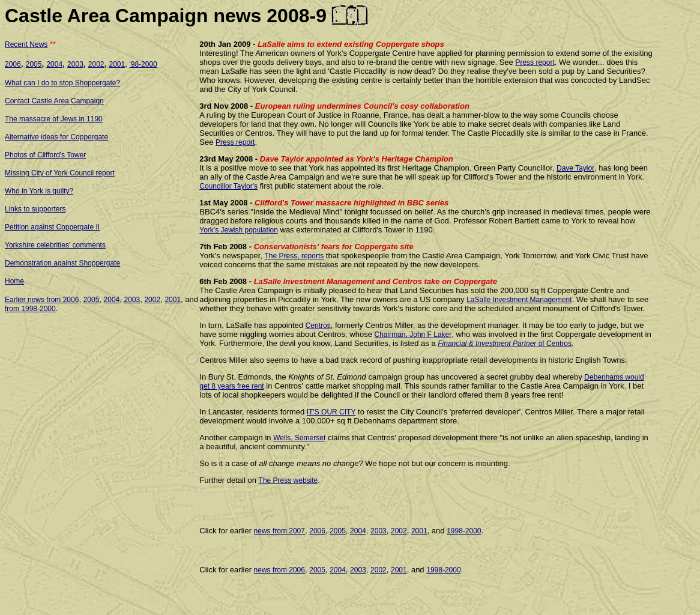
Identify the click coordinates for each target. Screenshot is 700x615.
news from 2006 (279, 570)
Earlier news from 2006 (42, 300)
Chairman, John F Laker (413, 335)
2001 (117, 64)
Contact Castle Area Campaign (54, 101)
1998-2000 (464, 531)
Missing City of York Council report (60, 173)
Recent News (26, 44)
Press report (535, 62)
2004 (54, 64)
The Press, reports (294, 256)
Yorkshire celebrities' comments (55, 245)
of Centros (554, 344)
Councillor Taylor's (228, 186)
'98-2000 (143, 64)
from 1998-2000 (30, 309)
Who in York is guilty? (39, 191)
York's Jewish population (239, 230)
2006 (13, 64)
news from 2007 (279, 531)
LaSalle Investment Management (519, 300)
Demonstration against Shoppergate (62, 263)
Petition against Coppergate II (52, 227)
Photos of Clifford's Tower (45, 155)
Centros (318, 326)
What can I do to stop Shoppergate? (62, 83)
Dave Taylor (575, 168)
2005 (34, 64)
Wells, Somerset (299, 438)
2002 (96, 64)
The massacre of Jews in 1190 (54, 119)
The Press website (288, 480)
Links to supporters (35, 209)
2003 (75, 64)
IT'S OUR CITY (331, 412)
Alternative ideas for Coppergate (56, 137)
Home (14, 281)
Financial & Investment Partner (487, 344)
